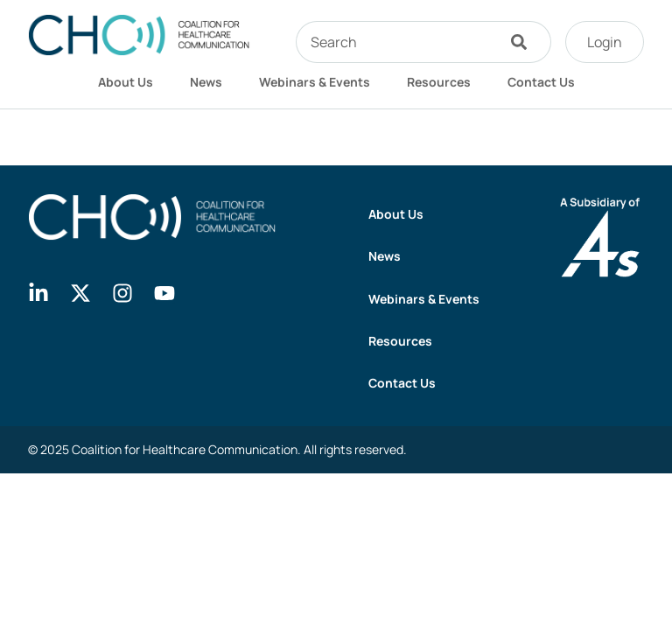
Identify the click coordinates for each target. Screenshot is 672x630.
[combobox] (395, 42)
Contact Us (541, 82)
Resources (439, 82)
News (206, 82)
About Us (126, 82)
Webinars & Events (315, 82)
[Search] (523, 42)
